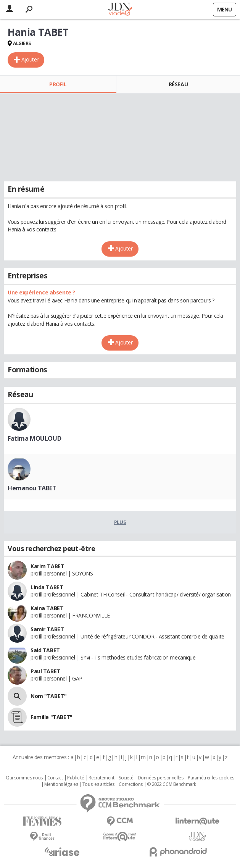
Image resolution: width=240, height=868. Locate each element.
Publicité (76, 778)
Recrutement (101, 778)
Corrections (130, 784)
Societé (126, 778)
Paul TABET (45, 671)
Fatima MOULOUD (34, 438)
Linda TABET (47, 587)
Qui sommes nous (24, 778)
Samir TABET (47, 629)
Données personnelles (161, 778)
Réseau (178, 84)
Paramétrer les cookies (211, 778)
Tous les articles (98, 784)
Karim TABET (47, 566)
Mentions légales (61, 784)
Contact (55, 778)
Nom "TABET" (48, 696)
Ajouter (30, 59)
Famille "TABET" (52, 717)
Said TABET (45, 650)
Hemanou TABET (32, 488)
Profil (58, 84)
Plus (120, 522)
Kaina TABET (47, 608)
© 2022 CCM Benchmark (172, 784)
